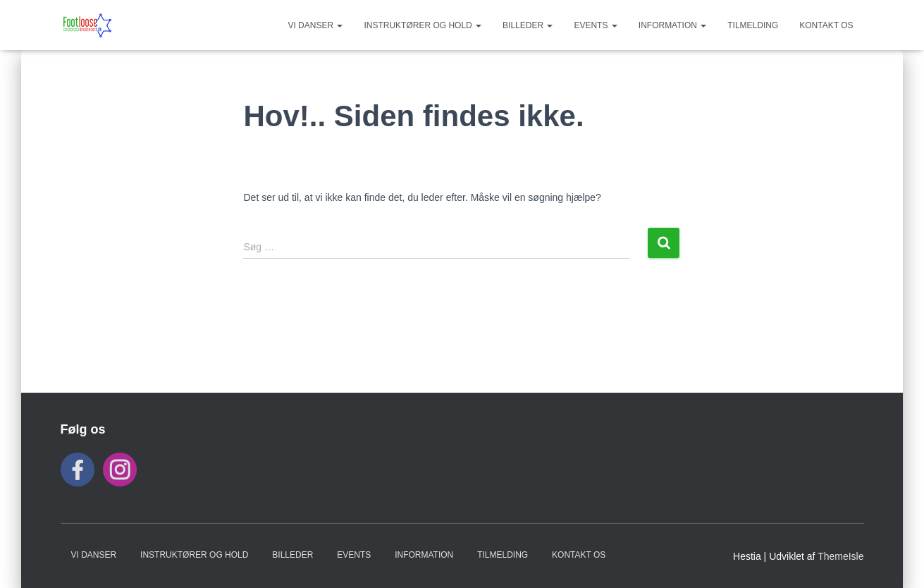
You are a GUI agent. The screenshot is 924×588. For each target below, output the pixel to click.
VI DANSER (315, 25)
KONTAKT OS (826, 25)
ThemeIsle (840, 556)
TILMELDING (753, 25)
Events (595, 25)
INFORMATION (672, 25)
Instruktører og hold (423, 25)
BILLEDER (528, 25)
